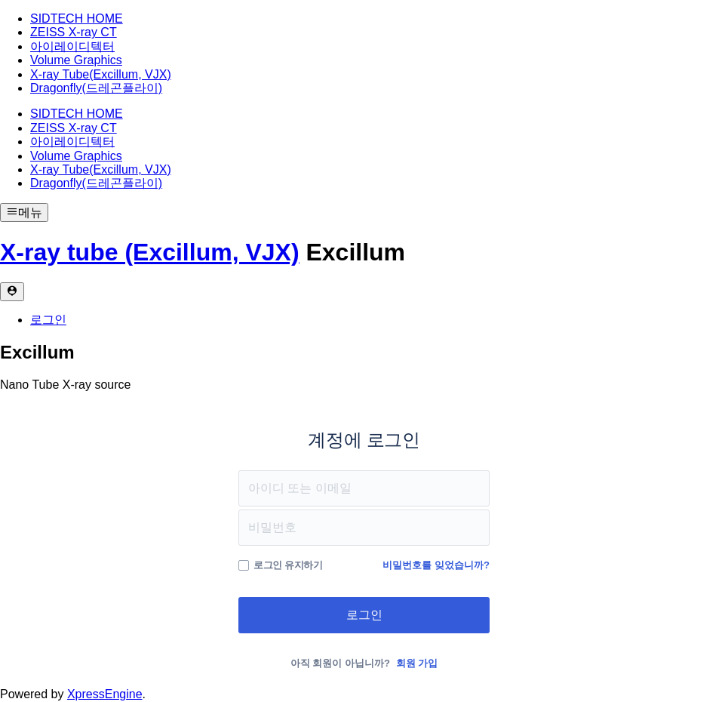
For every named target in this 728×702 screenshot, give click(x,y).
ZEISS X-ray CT (74, 32)
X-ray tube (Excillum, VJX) (150, 252)
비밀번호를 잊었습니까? (436, 565)
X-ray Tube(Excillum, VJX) (101, 74)
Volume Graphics (76, 60)
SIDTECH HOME (77, 18)
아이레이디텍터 (72, 46)
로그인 (48, 320)
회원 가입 (417, 663)
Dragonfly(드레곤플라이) (96, 88)
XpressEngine (105, 694)
